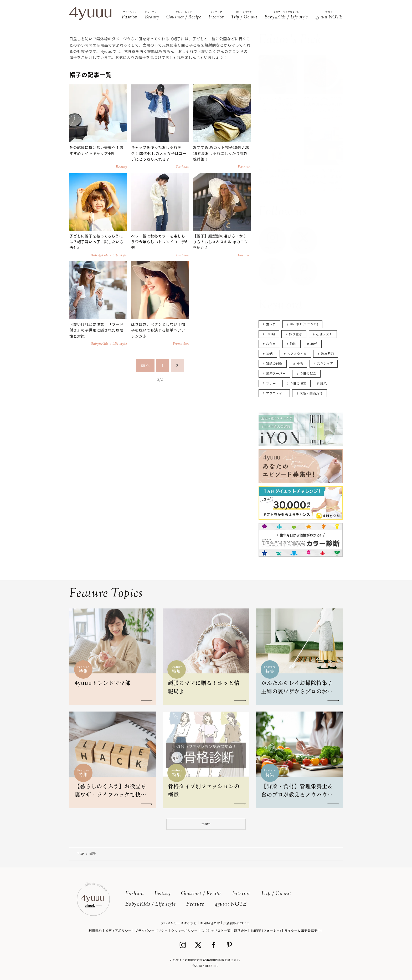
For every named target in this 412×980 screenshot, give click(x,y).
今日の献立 (308, 373)
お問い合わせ (210, 923)
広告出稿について (236, 923)
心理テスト (324, 334)
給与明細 (327, 354)
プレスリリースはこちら (179, 923)
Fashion (135, 894)
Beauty (163, 894)
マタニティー (276, 393)
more (206, 824)
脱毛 (324, 383)
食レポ (271, 324)
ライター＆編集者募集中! (303, 930)
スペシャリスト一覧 (216, 930)
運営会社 (240, 930)
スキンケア (325, 363)
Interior (241, 894)
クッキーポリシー (184, 930)
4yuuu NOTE (231, 904)
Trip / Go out (276, 894)
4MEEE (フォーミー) (266, 930)
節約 (293, 344)
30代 (269, 354)
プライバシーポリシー (151, 930)
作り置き (296, 334)
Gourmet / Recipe (201, 894)
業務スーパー (276, 373)
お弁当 (271, 344)
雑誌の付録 (274, 363)
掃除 (300, 363)
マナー (271, 383)
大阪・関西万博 (311, 393)
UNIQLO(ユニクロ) (304, 324)
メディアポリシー (118, 930)
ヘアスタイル (297, 354)
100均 (270, 334)
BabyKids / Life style (151, 904)
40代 (314, 344)
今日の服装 (298, 383)
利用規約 (95, 930)
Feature (195, 904)
